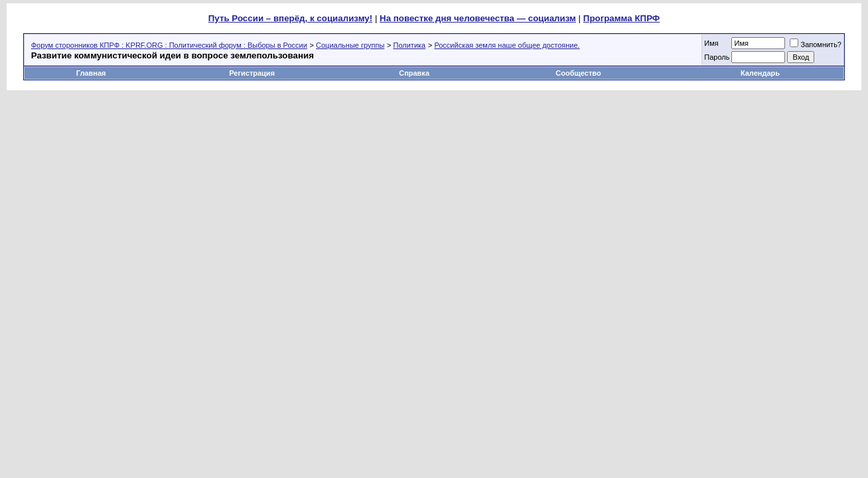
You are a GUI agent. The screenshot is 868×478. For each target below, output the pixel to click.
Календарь (760, 73)
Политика (410, 45)
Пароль (717, 57)
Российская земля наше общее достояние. (507, 45)
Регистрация (252, 73)
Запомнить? (816, 44)
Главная (91, 73)
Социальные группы (350, 45)
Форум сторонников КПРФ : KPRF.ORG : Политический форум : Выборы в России (169, 45)
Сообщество (579, 73)
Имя (711, 43)
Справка (414, 73)
